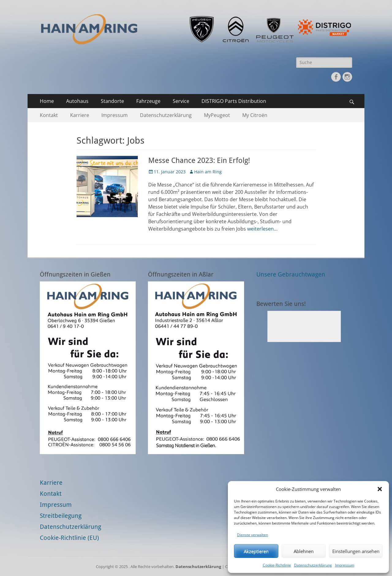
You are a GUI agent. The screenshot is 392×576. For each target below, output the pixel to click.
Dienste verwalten (253, 535)
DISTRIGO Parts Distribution (234, 101)
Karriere (80, 115)
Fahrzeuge (148, 101)
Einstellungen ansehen (356, 551)
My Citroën (255, 115)
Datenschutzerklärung (313, 565)
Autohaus (77, 101)
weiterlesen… (262, 229)
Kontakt (49, 115)
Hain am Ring (208, 172)
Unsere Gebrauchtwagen (291, 274)
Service (181, 101)
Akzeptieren (256, 551)
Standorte (112, 101)
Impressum (345, 565)
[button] (380, 489)
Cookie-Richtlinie (277, 565)
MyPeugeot (217, 115)
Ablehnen (304, 551)
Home (47, 101)
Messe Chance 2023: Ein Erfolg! (199, 160)
